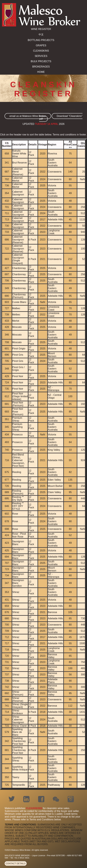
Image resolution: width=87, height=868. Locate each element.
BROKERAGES (41, 67)
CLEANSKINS (41, 51)
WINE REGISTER (41, 29)
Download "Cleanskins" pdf (61, 117)
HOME (41, 72)
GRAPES (41, 45)
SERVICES (41, 56)
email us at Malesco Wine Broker (28, 116)
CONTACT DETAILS (16, 863)
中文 (41, 35)
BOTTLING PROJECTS (41, 40)
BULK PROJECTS (41, 61)
